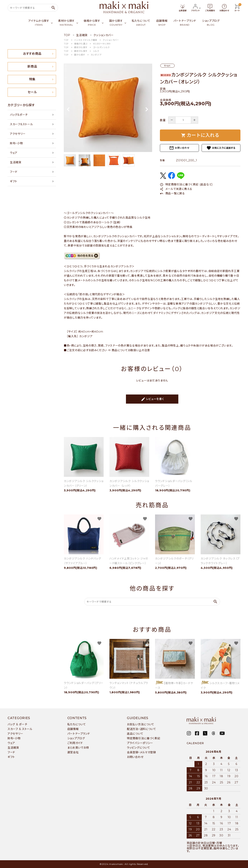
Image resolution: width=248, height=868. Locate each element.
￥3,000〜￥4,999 (102, 44)
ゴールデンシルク (101, 47)
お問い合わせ (179, 148)
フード (14, 172)
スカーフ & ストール (20, 729)
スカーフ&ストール (21, 124)
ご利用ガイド (75, 743)
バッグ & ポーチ (17, 724)
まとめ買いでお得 (78, 748)
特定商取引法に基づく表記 (144, 738)
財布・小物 (16, 143)
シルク (96, 51)
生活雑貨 (16, 162)
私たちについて (77, 724)
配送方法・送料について (142, 729)
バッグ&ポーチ (19, 115)
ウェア (14, 153)
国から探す (80, 55)
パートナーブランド (79, 734)
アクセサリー (18, 134)
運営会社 (73, 752)
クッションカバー (111, 40)
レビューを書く (153, 399)
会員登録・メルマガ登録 (141, 752)
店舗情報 (73, 729)
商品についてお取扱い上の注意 (131, 350)
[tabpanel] (108, 108)
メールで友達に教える (176, 189)
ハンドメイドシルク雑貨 (86, 40)
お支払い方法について (141, 724)
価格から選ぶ (81, 44)
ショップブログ (76, 738)
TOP (66, 40)
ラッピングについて (138, 748)
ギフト (14, 181)
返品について (135, 734)
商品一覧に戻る (172, 193)
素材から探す (81, 47)
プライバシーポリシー (140, 743)
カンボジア (96, 55)
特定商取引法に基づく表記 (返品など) (186, 184)
